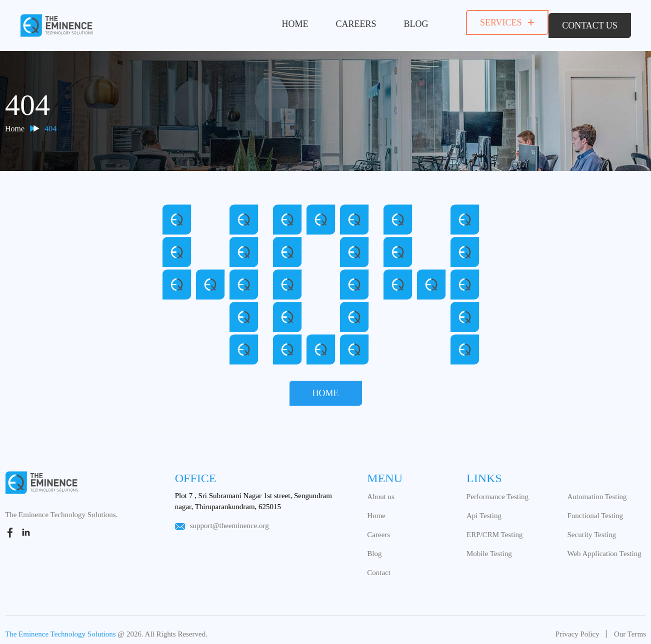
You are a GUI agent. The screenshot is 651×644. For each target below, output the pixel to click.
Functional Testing (595, 510)
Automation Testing (597, 491)
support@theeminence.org (222, 520)
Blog (405, 21)
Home (284, 21)
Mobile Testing (489, 548)
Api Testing (484, 510)
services (496, 22)
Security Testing (591, 529)
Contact (379, 567)
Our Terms (630, 628)
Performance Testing (497, 491)
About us (381, 491)
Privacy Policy (577, 628)
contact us (590, 22)
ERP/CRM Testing (494, 529)
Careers (345, 21)
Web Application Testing (604, 548)
